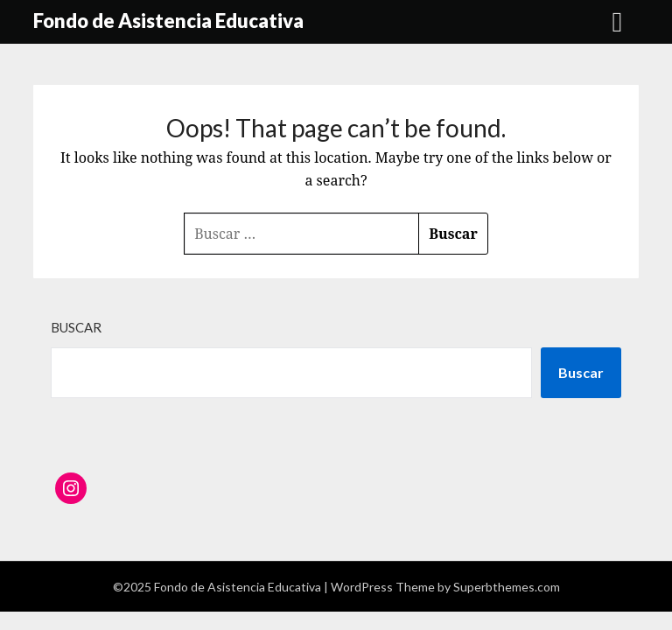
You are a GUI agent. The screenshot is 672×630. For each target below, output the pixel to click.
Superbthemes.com (507, 587)
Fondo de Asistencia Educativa (168, 21)
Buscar (76, 327)
